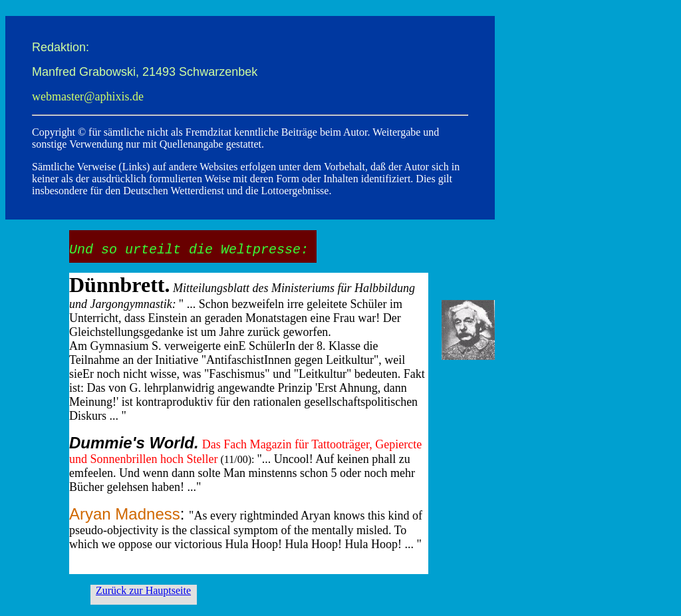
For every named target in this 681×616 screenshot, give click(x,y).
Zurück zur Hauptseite (143, 590)
